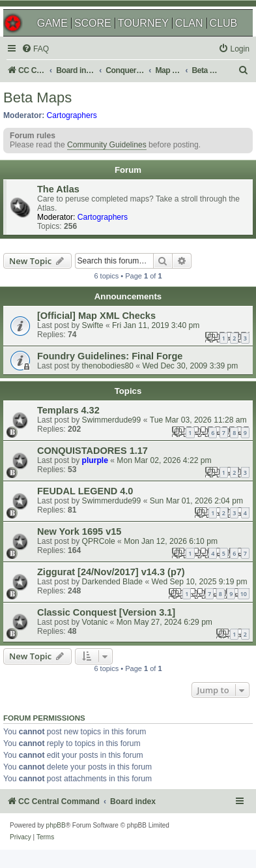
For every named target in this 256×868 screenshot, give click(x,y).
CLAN (189, 23)
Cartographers (72, 115)
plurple (95, 460)
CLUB (224, 23)
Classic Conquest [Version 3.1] (106, 612)
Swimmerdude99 (112, 420)
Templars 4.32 (68, 410)
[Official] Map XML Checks (96, 316)
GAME (52, 23)
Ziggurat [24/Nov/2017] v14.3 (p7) (111, 572)
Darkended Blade (112, 582)
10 (244, 594)
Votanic (95, 622)
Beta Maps (37, 97)
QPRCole (99, 541)
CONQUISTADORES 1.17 (92, 451)
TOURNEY (143, 23)
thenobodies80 (108, 366)
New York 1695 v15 (79, 531)
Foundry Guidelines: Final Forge (110, 356)
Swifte (93, 325)
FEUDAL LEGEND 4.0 (85, 491)
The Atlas (58, 189)
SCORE (93, 23)
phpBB (56, 825)
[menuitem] (35, 49)
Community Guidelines (107, 145)
